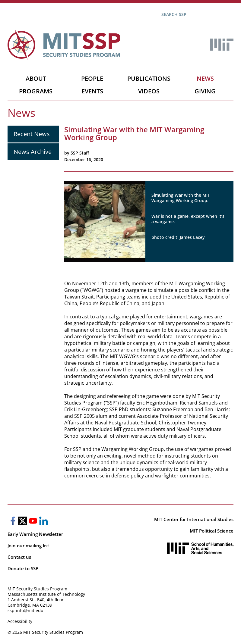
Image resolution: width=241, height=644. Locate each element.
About (36, 78)
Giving (205, 91)
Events (92, 91)
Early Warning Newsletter (35, 534)
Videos (149, 91)
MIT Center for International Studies (194, 519)
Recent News (32, 134)
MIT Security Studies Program (37, 589)
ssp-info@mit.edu (25, 610)
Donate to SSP (23, 568)
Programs (36, 91)
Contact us (19, 557)
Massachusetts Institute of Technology (46, 594)
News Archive (33, 152)
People (92, 78)
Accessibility (20, 621)
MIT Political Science (212, 531)
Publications (149, 78)
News (205, 78)
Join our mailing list (28, 546)
